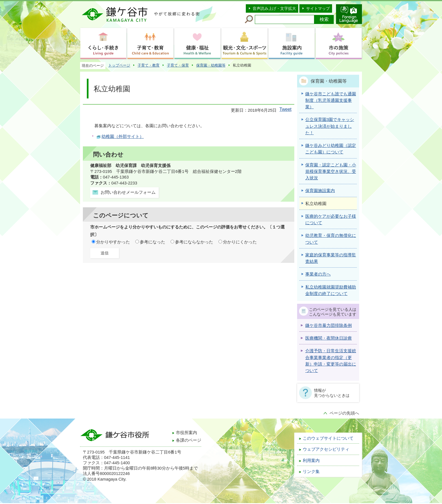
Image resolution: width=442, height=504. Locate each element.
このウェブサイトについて (328, 438)
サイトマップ (318, 8)
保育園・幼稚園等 (211, 65)
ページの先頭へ (344, 413)
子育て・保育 (178, 65)
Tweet (285, 109)
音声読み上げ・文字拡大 (274, 8)
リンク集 (311, 472)
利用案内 (311, 461)
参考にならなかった (194, 242)
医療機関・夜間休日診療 (329, 338)
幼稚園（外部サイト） (123, 137)
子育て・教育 (149, 65)
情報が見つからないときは (332, 393)
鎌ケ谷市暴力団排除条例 (329, 325)
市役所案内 (186, 433)
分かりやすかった (113, 242)
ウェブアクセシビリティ (326, 449)
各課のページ (189, 440)
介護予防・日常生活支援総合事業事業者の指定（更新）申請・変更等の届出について (331, 361)
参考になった (153, 242)
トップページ (119, 65)
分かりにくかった (240, 242)
